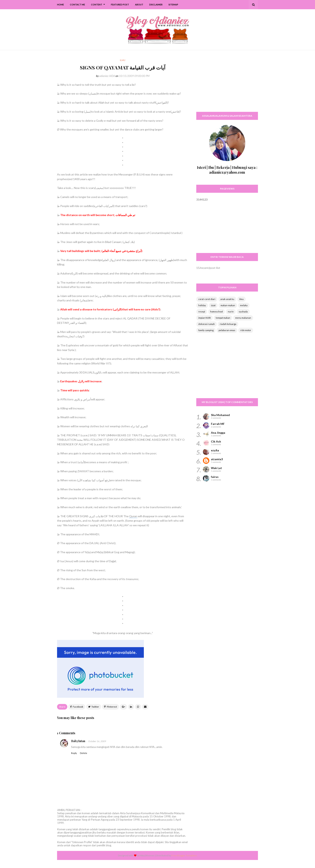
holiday (202, 305)
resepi (202, 312)
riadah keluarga (228, 324)
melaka (244, 305)
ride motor (246, 330)
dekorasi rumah (207, 324)
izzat (213, 305)
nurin (231, 312)
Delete (84, 753)
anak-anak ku (227, 299)
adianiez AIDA (107, 76)
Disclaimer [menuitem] (156, 5)
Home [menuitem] (60, 5)
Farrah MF (218, 424)
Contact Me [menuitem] (77, 5)
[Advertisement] (227, 83)
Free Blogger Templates (184, 855)
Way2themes (147, 855)
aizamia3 (217, 459)
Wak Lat (216, 468)
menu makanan (243, 318)
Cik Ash (216, 441)
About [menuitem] (139, 5)
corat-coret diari (207, 299)
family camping (206, 330)
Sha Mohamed (220, 415)
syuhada (243, 312)
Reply (74, 753)
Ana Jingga (218, 433)
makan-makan (228, 305)
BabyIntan (78, 741)
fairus (215, 477)
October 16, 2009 (97, 741)
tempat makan (223, 318)
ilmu (241, 299)
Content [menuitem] (97, 5)
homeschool (216, 312)
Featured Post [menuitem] (120, 5)
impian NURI (205, 318)
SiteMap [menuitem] (173, 5)
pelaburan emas (227, 330)
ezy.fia (215, 450)
